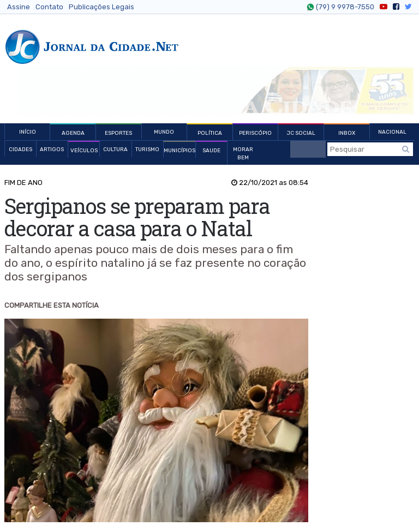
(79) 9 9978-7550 (344, 7)
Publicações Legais (101, 7)
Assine (19, 7)
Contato (49, 7)
